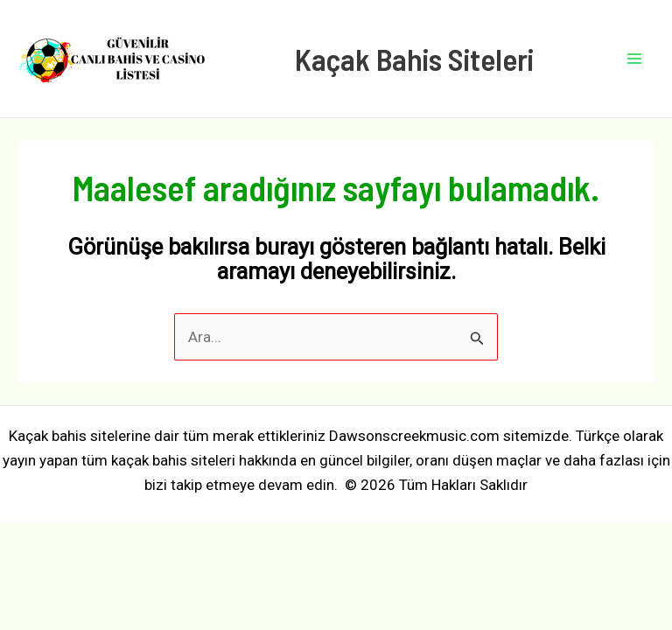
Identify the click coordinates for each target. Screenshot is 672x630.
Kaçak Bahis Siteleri (414, 59)
